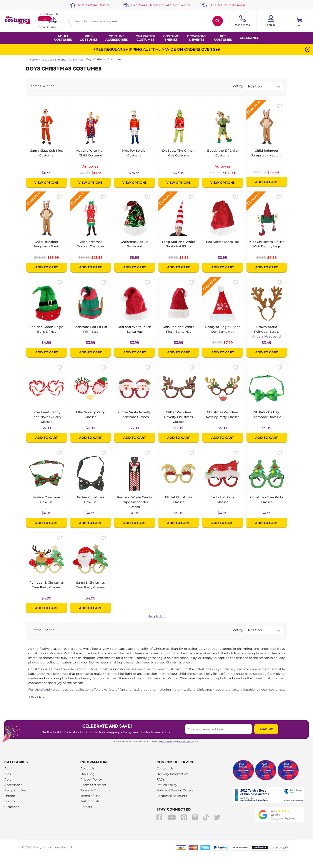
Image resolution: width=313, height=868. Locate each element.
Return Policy (167, 785)
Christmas (76, 60)
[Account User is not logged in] (271, 21)
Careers (86, 807)
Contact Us (165, 768)
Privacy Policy (167, 741)
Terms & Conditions (95, 790)
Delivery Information (172, 774)
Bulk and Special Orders (175, 790)
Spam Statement (93, 785)
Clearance (249, 38)
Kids (8, 774)
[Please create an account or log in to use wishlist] (279, 106)
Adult (8, 768)
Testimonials (90, 801)
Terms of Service (186, 741)
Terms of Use (90, 796)
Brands (10, 801)
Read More (37, 697)
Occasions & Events (54, 60)
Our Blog (87, 774)
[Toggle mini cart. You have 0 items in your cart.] (299, 21)
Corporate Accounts (172, 796)
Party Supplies (15, 790)
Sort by (237, 86)
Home (33, 60)
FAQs (161, 779)
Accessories (13, 785)
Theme (10, 796)
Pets (8, 779)
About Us (87, 768)
